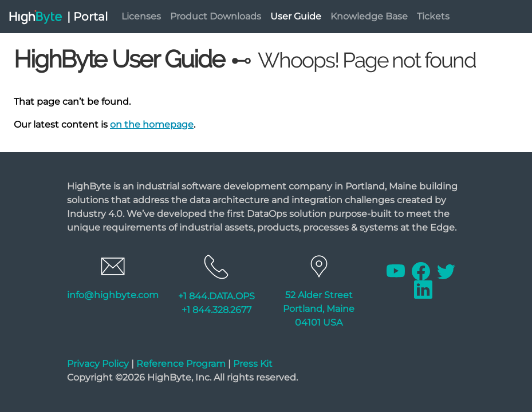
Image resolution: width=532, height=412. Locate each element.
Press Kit (253, 364)
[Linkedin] (423, 289)
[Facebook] (422, 270)
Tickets (433, 16)
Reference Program (181, 364)
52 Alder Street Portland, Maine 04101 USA (319, 309)
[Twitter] (446, 270)
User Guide (296, 16)
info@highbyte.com (113, 295)
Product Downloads (216, 16)
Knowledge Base (369, 16)
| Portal (87, 17)
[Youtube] (397, 270)
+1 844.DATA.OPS (216, 296)
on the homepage (152, 124)
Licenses (141, 16)
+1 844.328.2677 (216, 310)
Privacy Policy (98, 364)
